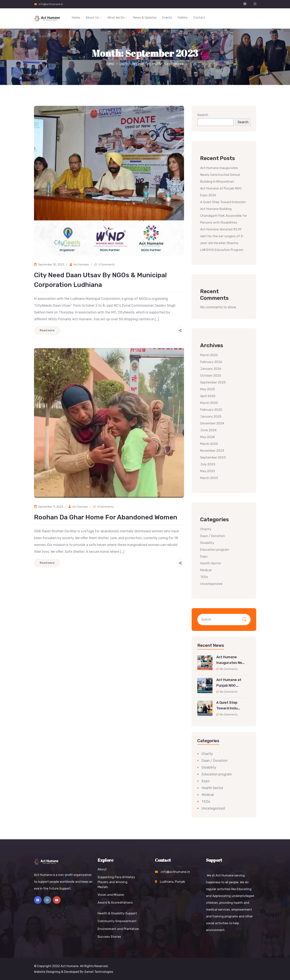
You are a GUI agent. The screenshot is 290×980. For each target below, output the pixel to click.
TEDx (204, 577)
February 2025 (211, 410)
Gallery (183, 18)
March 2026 (209, 355)
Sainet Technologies (99, 972)
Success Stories (109, 937)
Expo (204, 556)
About (102, 869)
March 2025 (209, 403)
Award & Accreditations (115, 903)
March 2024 (209, 444)
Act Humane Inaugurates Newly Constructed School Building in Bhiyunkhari (220, 175)
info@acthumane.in (51, 4)
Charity (206, 529)
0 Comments (107, 265)
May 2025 (207, 389)
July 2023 (208, 464)
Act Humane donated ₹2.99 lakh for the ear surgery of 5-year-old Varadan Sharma (222, 236)
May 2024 (207, 437)
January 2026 (211, 369)
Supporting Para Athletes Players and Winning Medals (116, 882)
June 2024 (208, 430)
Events (167, 18)
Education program (215, 550)
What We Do (117, 18)
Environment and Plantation (118, 929)
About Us (94, 18)
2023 (123, 64)
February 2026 (211, 362)
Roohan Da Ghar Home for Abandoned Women (106, 517)
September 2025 (213, 382)
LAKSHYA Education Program (222, 250)
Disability (207, 543)
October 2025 (211, 375)
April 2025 (208, 396)
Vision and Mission (111, 895)
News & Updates (145, 18)
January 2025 (211, 416)
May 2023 (207, 471)
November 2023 (212, 451)
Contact (199, 18)
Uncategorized (211, 584)
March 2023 (209, 478)
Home (76, 18)
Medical (206, 570)
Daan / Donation (213, 536)
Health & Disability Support (117, 913)
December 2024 (212, 423)
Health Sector (211, 563)
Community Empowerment (117, 921)
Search (203, 115)
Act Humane (81, 265)
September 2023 (213, 457)
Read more (47, 330)
